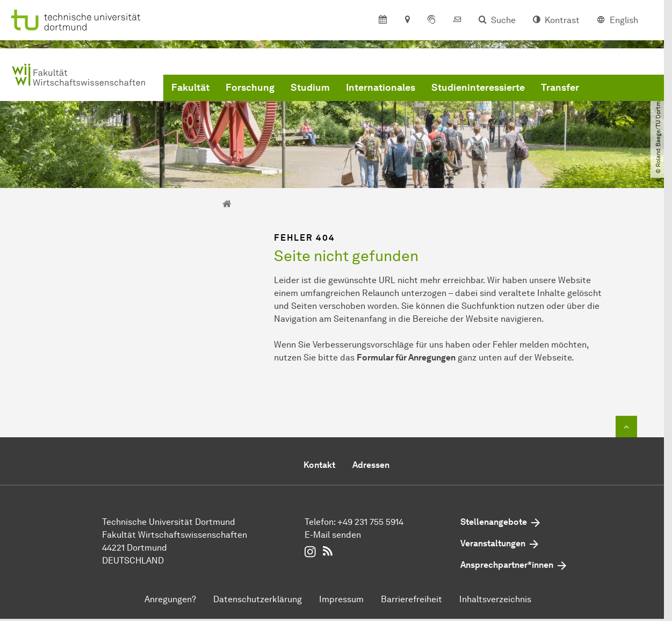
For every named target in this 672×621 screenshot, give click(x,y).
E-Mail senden (333, 535)
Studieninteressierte (478, 88)
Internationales (381, 88)
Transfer (560, 88)
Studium (310, 88)
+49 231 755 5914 (370, 522)
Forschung (250, 88)
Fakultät (190, 88)
